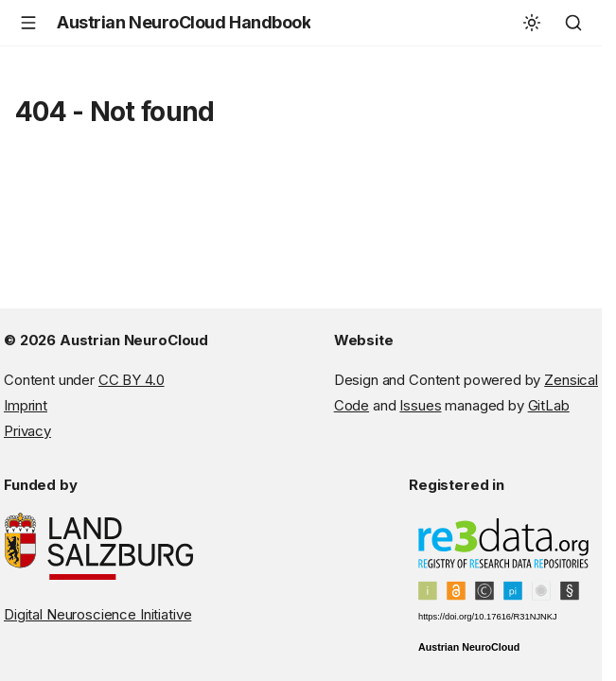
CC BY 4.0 (132, 380)
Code (352, 405)
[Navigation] (28, 23)
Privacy (27, 431)
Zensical (571, 380)
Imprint (26, 405)
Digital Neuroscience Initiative (97, 614)
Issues (420, 405)
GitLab (549, 405)
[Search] (573, 23)
